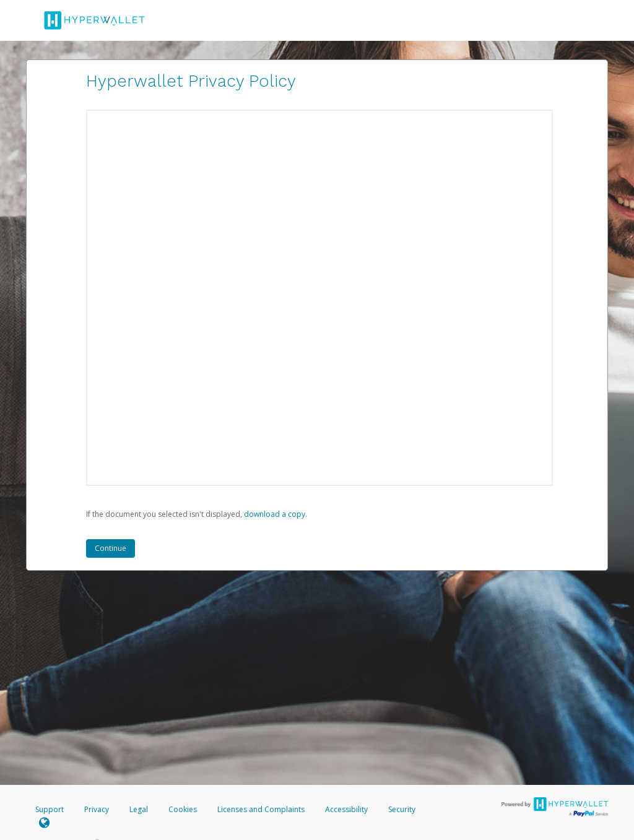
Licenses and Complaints (262, 809)
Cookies (183, 809)
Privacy (97, 809)
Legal (139, 809)
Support (50, 809)
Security (402, 809)
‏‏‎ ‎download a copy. (275, 514)
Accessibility (346, 809)
